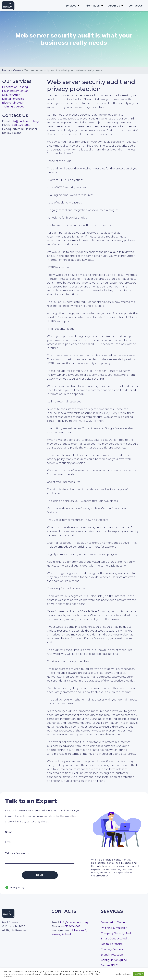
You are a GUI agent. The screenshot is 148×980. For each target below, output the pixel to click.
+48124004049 (22, 125)
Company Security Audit (117, 933)
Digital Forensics (13, 99)
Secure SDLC (109, 965)
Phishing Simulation (15, 91)
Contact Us (135, 6)
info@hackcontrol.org (25, 121)
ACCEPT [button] (139, 974)
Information (92, 6)
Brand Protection (112, 955)
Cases (17, 70)
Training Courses (13, 107)
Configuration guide (114, 960)
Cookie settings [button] (123, 974)
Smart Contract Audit (115, 939)
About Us (114, 6)
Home (6, 70)
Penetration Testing (15, 87)
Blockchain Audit (13, 103)
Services (71, 6)
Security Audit (11, 95)
